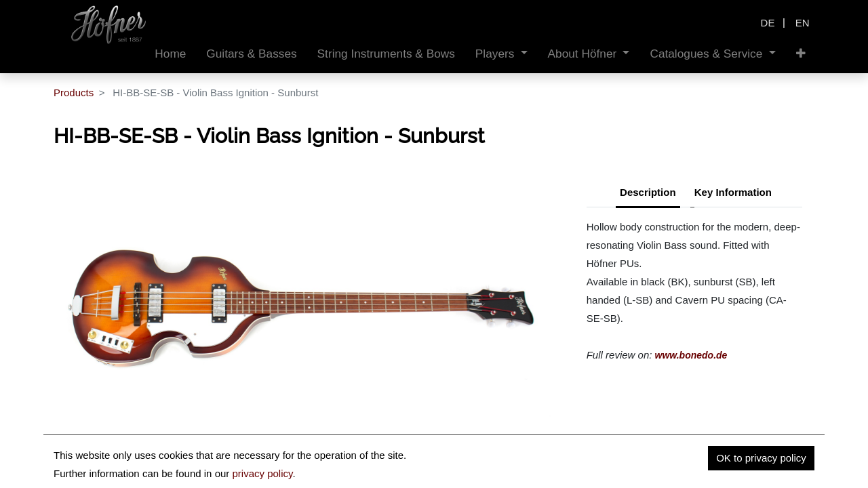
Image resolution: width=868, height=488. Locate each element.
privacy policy (262, 473)
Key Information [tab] (733, 192)
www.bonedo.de (691, 355)
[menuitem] (170, 54)
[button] (801, 54)
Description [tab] (648, 192)
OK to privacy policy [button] (761, 458)
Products (74, 93)
